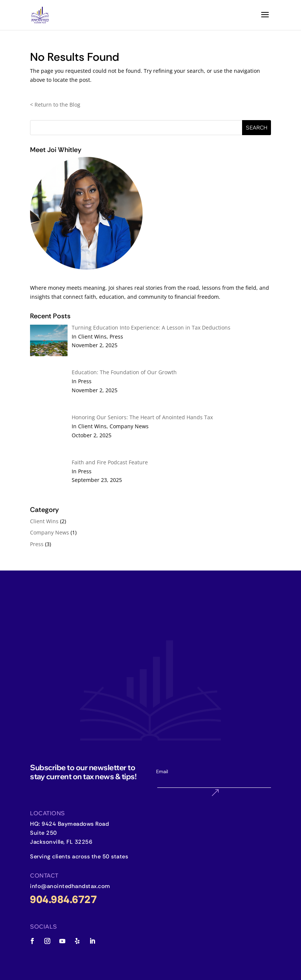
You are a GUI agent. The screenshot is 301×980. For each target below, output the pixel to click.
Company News (50, 532)
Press (37, 544)
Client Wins (44, 521)
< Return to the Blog (55, 105)
